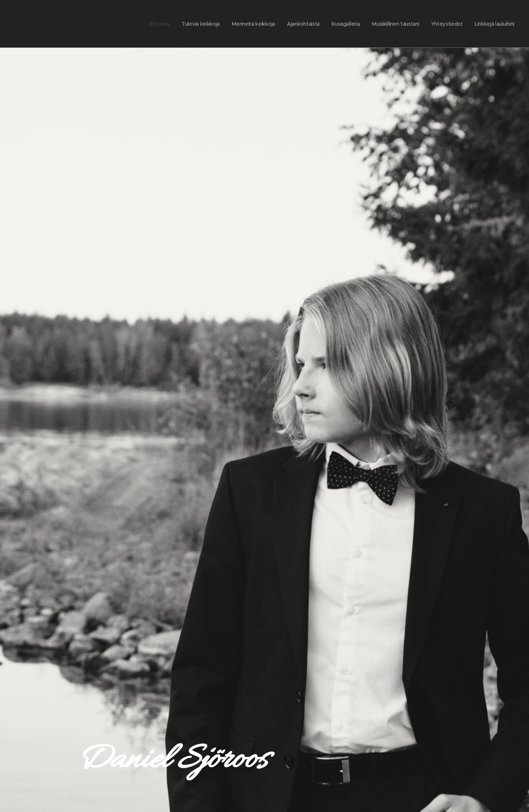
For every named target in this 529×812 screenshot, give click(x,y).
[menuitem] (155, 24)
